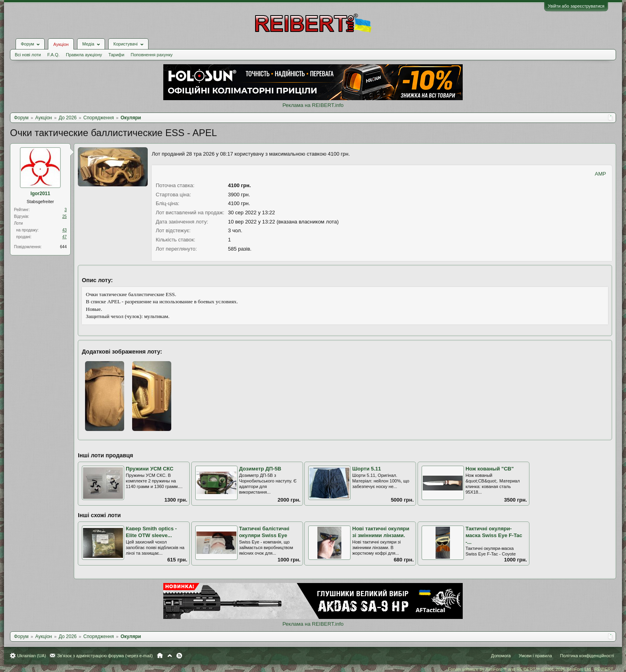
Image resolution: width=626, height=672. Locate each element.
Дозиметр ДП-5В (260, 469)
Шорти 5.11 (366, 469)
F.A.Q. (53, 55)
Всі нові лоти (28, 55)
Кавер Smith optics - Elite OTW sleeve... (151, 532)
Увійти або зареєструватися (576, 6)
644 (63, 247)
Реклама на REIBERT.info (313, 105)
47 (64, 237)
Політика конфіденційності (587, 656)
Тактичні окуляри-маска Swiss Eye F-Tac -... (494, 535)
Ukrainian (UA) (32, 656)
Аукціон (61, 44)
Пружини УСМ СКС (150, 469)
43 (64, 230)
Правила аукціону (84, 55)
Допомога (501, 656)
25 (64, 216)
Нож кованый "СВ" (490, 469)
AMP (600, 174)
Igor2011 (40, 194)
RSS (179, 656)
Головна (160, 656)
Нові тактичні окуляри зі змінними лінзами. (381, 532)
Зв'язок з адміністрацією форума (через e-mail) (105, 656)
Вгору (170, 656)
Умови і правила (535, 656)
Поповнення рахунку (152, 55)
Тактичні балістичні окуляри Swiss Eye (264, 532)
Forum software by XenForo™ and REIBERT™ (531, 669)
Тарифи (117, 55)
